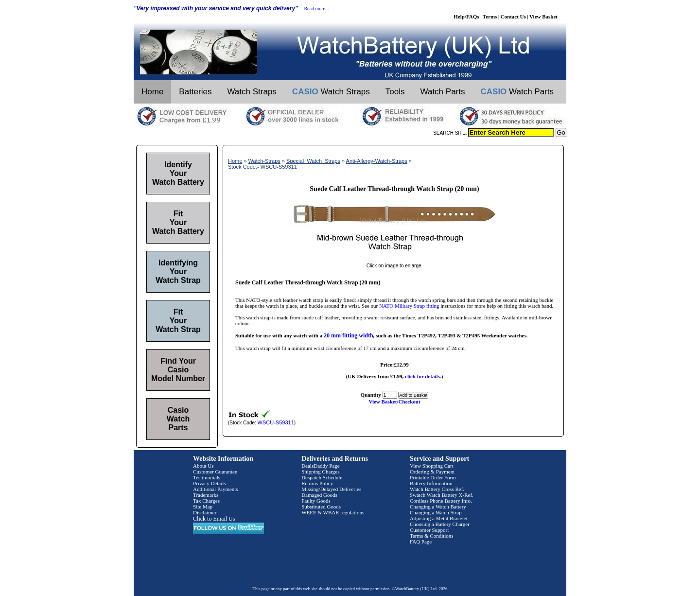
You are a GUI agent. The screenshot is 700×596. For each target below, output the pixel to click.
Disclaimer (205, 512)
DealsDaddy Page (321, 466)
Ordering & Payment (432, 472)
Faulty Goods (316, 501)
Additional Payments (216, 489)
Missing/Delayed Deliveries (331, 489)
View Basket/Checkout (394, 402)
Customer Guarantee (215, 472)
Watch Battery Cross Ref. (437, 489)
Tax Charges (206, 501)
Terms (490, 17)
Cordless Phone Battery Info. (441, 501)
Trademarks (206, 495)
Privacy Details (210, 483)
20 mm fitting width (349, 335)
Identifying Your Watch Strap (178, 272)
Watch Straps (252, 92)
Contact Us (513, 17)
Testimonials (207, 477)
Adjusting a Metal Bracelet (439, 518)
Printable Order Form (433, 477)
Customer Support (429, 530)
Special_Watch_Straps (313, 161)
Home (152, 92)
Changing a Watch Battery (438, 507)
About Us (203, 466)
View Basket (543, 17)
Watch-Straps (264, 161)
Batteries (195, 92)
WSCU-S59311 (276, 422)
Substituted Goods (321, 507)
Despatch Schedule (322, 477)
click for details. (423, 376)
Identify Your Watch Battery (178, 173)
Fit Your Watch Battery (178, 222)
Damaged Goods (319, 495)
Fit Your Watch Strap (178, 321)
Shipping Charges (320, 472)
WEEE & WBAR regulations (333, 512)
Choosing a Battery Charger (440, 524)
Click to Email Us (214, 519)
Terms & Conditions (432, 536)
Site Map (203, 507)
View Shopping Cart (432, 466)
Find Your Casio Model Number (178, 370)
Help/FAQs (466, 17)
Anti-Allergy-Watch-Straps (377, 161)
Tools (395, 92)
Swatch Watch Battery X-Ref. (442, 495)
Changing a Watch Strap (436, 512)
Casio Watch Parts (178, 419)
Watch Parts (443, 92)
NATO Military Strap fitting (409, 306)
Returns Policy (317, 483)
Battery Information (431, 483)
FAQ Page (421, 542)
